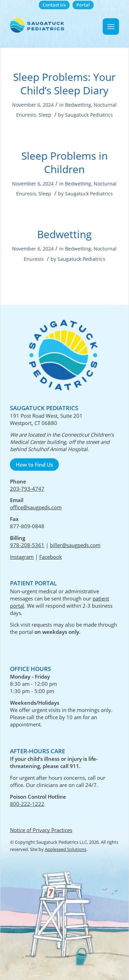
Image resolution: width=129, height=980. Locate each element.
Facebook (51, 557)
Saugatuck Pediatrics (89, 115)
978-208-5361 (27, 545)
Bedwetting (78, 105)
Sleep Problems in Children (64, 162)
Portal (83, 5)
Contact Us (54, 5)
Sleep (45, 115)
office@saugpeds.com (36, 507)
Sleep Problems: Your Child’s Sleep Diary (64, 84)
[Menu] (111, 26)
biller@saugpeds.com (75, 545)
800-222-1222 (27, 804)
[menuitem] (54, 5)
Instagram (22, 557)
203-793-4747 (27, 489)
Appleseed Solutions (66, 849)
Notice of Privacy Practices (41, 830)
